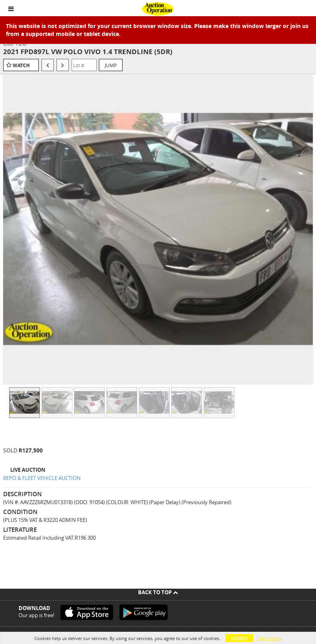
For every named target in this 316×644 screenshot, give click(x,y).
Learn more (269, 638)
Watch (21, 65)
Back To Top (158, 592)
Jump (111, 65)
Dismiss (239, 638)
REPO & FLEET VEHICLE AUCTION (42, 478)
